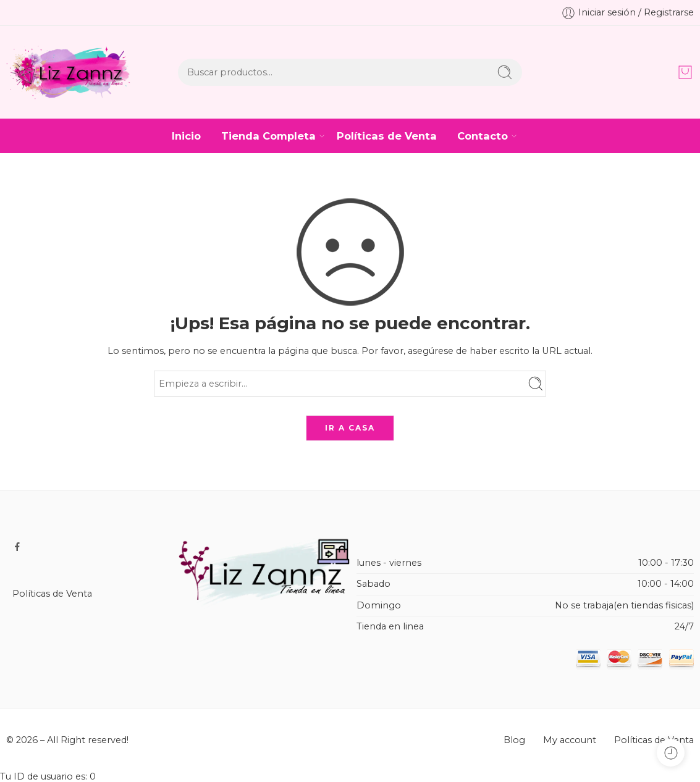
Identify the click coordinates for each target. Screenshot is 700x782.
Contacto (483, 136)
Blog (514, 740)
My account (570, 740)
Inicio (186, 136)
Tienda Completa (268, 136)
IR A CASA (350, 428)
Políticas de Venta (387, 136)
